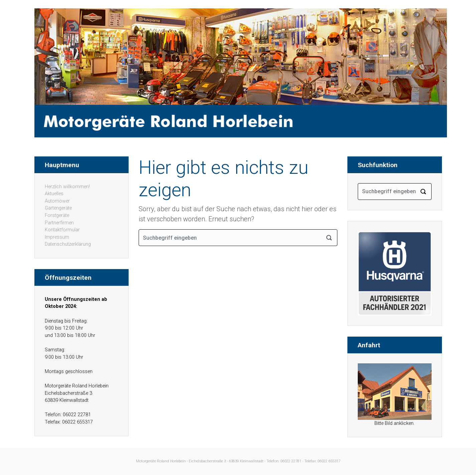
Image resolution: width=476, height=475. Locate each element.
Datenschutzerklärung (68, 244)
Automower (57, 201)
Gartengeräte (58, 208)
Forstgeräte (57, 215)
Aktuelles (54, 194)
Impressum (57, 237)
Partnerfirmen (59, 223)
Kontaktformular (62, 230)
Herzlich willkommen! (67, 187)
